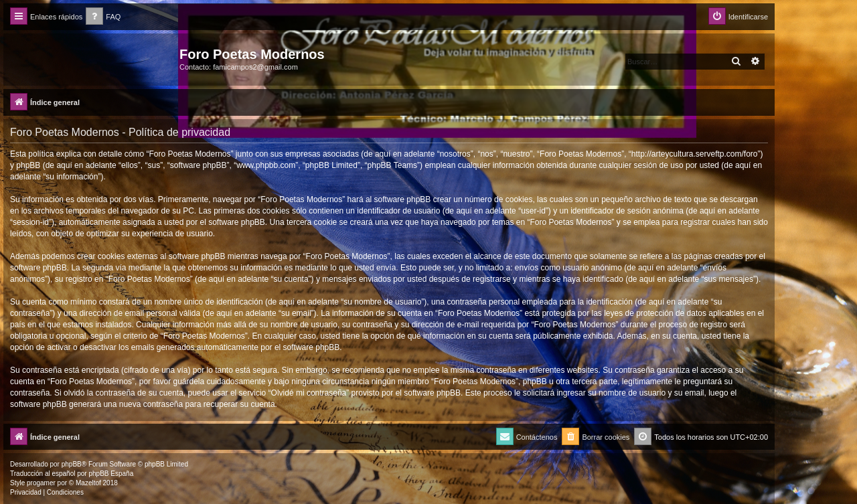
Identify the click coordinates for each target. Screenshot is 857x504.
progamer (41, 483)
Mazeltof (88, 483)
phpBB (72, 464)
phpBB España (111, 474)
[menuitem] (103, 17)
